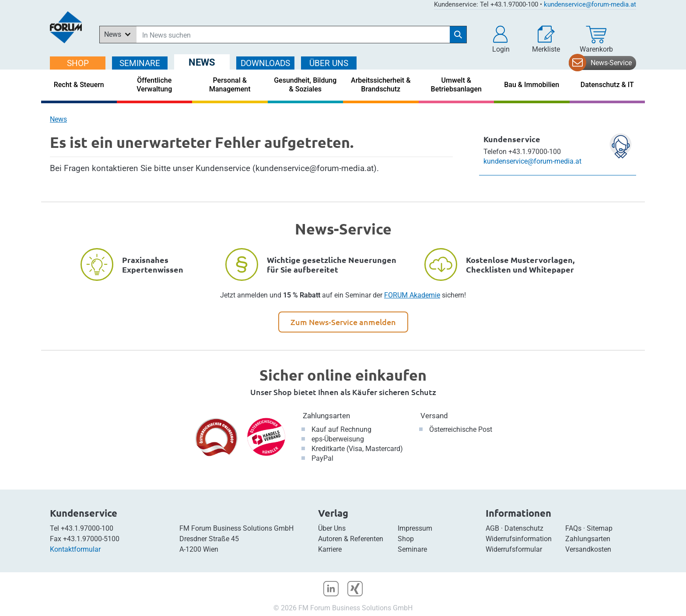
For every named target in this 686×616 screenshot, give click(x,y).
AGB (492, 528)
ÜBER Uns (329, 63)
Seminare (412, 549)
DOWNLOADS (265, 63)
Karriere (330, 549)
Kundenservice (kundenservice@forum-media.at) (286, 168)
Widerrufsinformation (519, 539)
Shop (406, 539)
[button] (501, 39)
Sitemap (600, 528)
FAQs (573, 528)
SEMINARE (140, 63)
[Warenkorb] (596, 39)
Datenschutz (524, 528)
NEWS (202, 62)
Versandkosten (588, 549)
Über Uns (332, 528)
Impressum (415, 528)
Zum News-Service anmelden (343, 322)
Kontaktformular (75, 549)
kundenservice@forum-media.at (590, 4)
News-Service (611, 63)
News (58, 119)
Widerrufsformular (514, 549)
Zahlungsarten (326, 416)
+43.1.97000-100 (87, 528)
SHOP (78, 63)
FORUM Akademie (412, 295)
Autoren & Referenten (351, 539)
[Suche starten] (458, 35)
